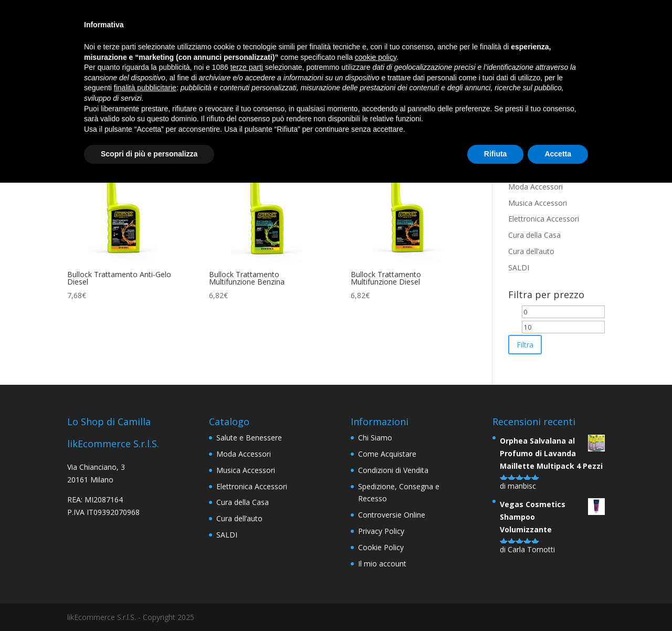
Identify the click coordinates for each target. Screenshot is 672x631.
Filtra (525, 345)
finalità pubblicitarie (145, 88)
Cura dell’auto (531, 251)
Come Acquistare (387, 454)
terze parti (247, 67)
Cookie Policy (381, 547)
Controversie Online (392, 515)
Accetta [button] (558, 154)
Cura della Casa (534, 235)
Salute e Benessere (249, 438)
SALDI (519, 267)
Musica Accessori (538, 203)
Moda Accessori (535, 187)
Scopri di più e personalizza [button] (149, 154)
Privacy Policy (381, 531)
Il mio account (382, 564)
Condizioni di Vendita (393, 470)
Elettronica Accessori (544, 219)
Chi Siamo (375, 438)
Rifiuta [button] (496, 154)
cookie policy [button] (376, 57)
